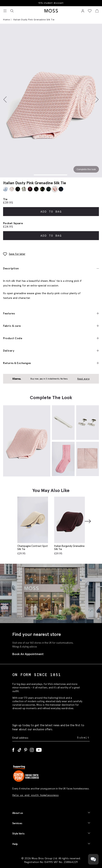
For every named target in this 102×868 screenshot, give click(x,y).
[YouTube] (39, 749)
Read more (83, 379)
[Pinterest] (26, 749)
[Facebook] (13, 749)
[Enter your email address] (44, 738)
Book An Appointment (28, 654)
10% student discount (51, 3)
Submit (83, 738)
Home (6, 19)
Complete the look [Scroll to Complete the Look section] (86, 169)
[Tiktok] (19, 749)
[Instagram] (32, 749)
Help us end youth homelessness (35, 795)
